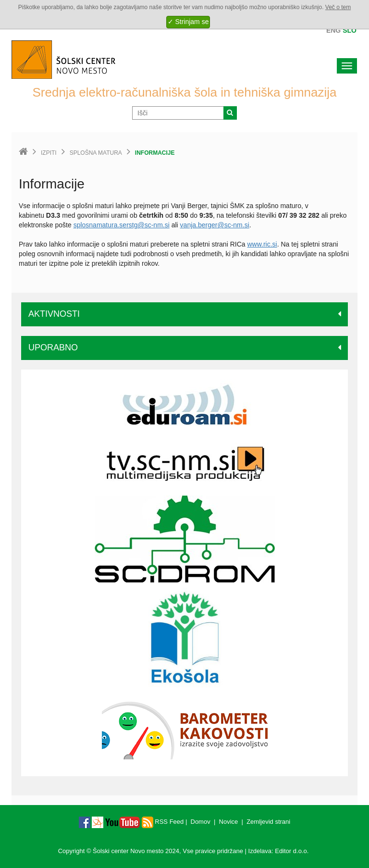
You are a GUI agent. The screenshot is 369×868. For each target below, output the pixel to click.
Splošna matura (96, 153)
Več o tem (338, 7)
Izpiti (49, 153)
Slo (350, 30)
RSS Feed (163, 822)
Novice (229, 822)
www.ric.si (262, 244)
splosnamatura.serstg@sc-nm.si (122, 225)
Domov (201, 822)
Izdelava (260, 851)
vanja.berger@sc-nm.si (215, 225)
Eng (333, 30)
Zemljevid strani (268, 822)
